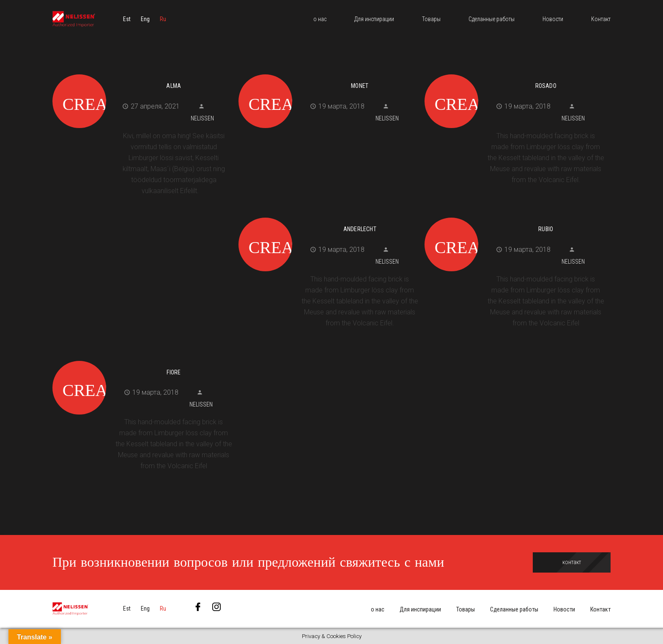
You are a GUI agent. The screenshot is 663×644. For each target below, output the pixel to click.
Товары (466, 609)
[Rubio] (514, 216)
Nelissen (202, 118)
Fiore (174, 372)
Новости (564, 609)
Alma (174, 86)
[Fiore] (142, 360)
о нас (378, 609)
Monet (360, 86)
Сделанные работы (514, 609)
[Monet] (328, 73)
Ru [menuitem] (163, 19)
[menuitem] (127, 19)
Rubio (546, 229)
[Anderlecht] (328, 216)
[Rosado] (514, 73)
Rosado (546, 86)
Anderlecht (360, 229)
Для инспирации (420, 609)
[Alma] (142, 73)
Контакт (600, 609)
